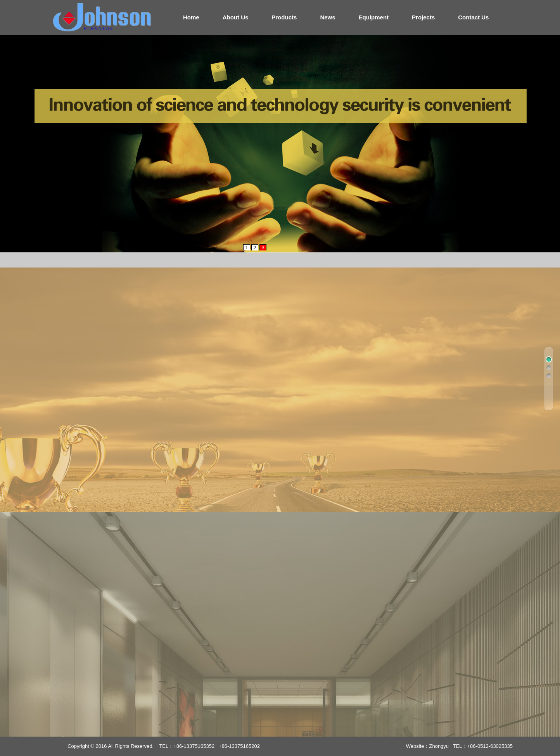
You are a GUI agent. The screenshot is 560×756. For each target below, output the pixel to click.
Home (191, 17)
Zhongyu (439, 746)
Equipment (374, 17)
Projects (423, 17)
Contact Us (473, 17)
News (328, 17)
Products (284, 17)
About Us (236, 17)
